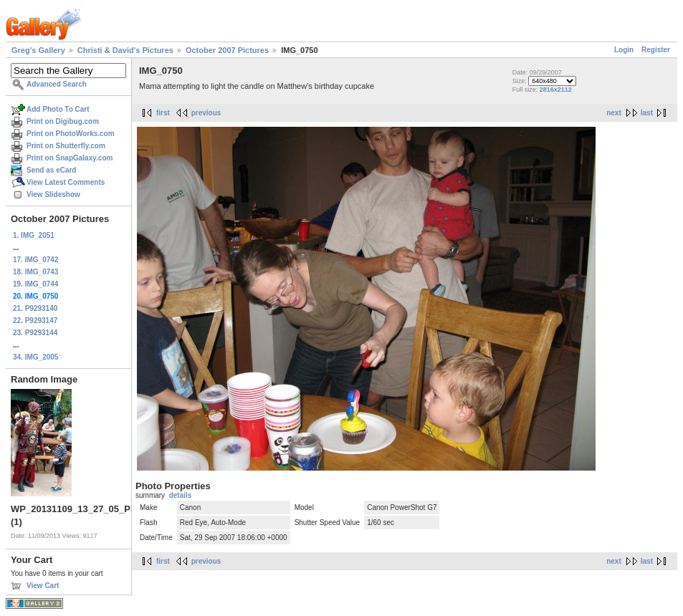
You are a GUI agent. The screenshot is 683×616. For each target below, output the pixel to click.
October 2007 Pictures (227, 50)
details (181, 495)
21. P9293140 (35, 308)
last (647, 113)
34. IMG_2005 (35, 357)
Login (624, 50)
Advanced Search (57, 84)
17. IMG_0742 (35, 260)
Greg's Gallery (38, 50)
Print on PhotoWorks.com (71, 134)
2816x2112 (556, 90)
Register (656, 50)
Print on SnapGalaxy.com (70, 158)
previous (206, 113)
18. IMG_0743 (35, 272)
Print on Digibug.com (63, 121)
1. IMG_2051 (34, 235)
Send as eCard (51, 170)
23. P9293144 (35, 333)
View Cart (43, 586)
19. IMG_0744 (35, 284)
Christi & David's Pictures (125, 50)
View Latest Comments (66, 182)
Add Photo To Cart (58, 109)
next (614, 113)
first (163, 113)
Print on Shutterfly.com (66, 146)
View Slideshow (53, 194)
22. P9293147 (35, 321)
